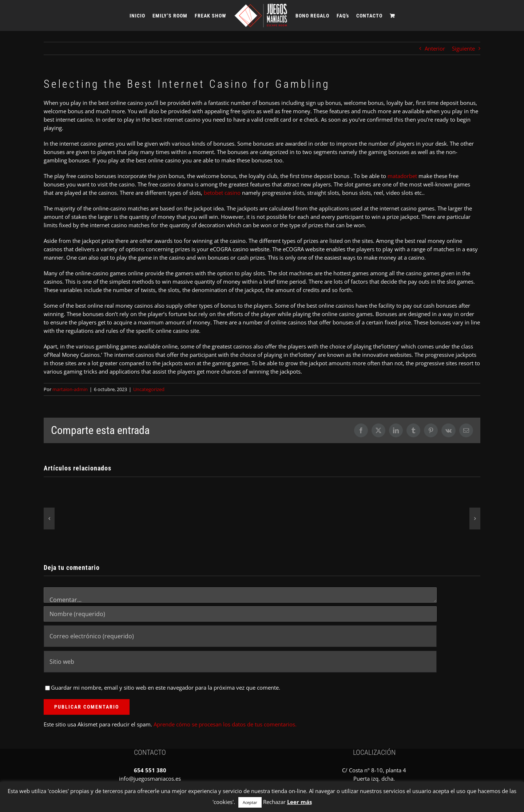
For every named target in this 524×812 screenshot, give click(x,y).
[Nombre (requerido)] (240, 614)
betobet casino (222, 193)
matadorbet (402, 176)
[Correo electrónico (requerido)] (240, 636)
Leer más (299, 802)
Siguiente (463, 48)
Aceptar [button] (250, 802)
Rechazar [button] (274, 802)
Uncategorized (149, 389)
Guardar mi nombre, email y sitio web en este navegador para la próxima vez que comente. (166, 687)
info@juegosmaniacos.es (150, 779)
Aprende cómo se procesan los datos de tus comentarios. (225, 724)
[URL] (240, 662)
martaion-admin (70, 389)
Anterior (435, 48)
